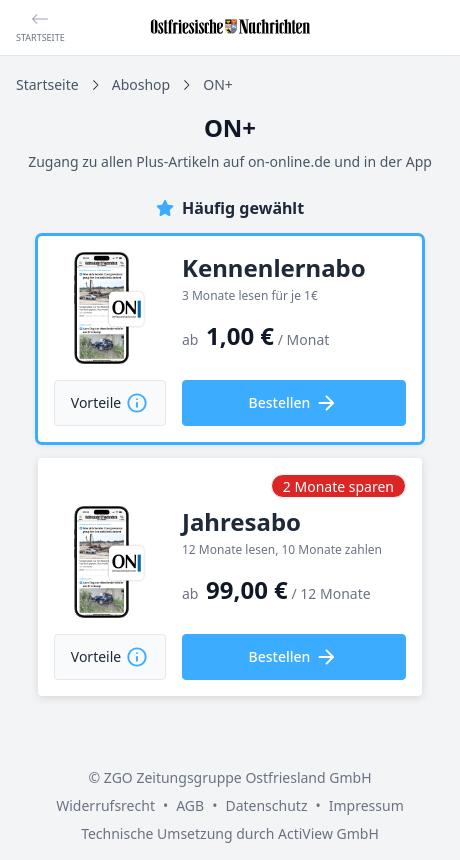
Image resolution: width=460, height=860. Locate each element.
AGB (190, 805)
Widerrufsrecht (105, 805)
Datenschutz (266, 805)
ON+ (218, 84)
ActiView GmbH (328, 833)
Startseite (47, 84)
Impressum (366, 805)
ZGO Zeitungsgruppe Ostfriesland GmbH (238, 777)
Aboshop (141, 84)
